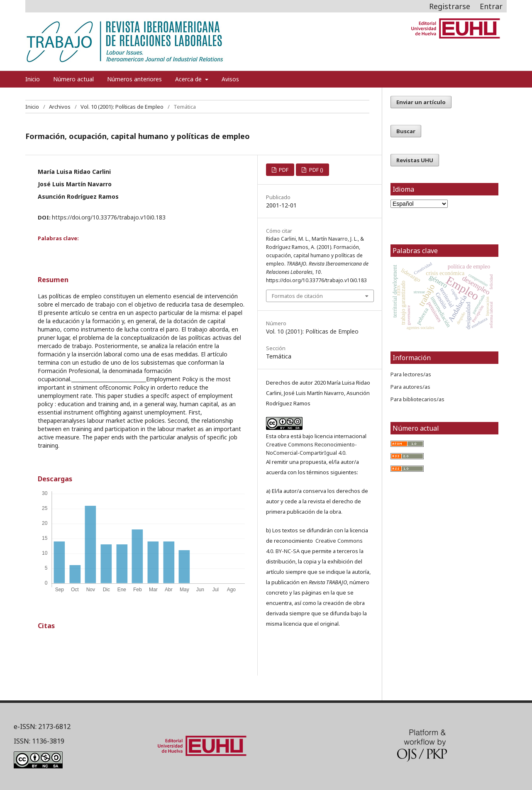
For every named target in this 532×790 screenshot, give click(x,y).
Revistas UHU (415, 160)
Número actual (73, 79)
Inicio (33, 79)
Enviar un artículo (421, 102)
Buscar (406, 131)
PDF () (316, 170)
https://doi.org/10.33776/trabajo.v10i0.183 (109, 217)
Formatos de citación (297, 296)
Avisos (230, 79)
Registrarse (450, 6)
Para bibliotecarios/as (417, 399)
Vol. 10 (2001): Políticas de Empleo (122, 107)
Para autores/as (410, 387)
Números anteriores (134, 79)
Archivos (60, 107)
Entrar (491, 6)
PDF (283, 170)
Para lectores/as (411, 374)
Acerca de (189, 79)
